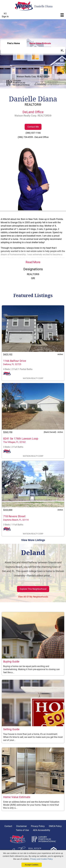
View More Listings (33, 540)
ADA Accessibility (42, 830)
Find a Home (14, 43)
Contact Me (33, 127)
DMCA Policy (55, 826)
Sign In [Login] (5, 15)
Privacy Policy (38, 826)
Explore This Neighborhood (33, 589)
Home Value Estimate (40, 43)
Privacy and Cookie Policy (41, 859)
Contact (8, 826)
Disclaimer (22, 826)
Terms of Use (22, 830)
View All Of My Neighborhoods (33, 597)
